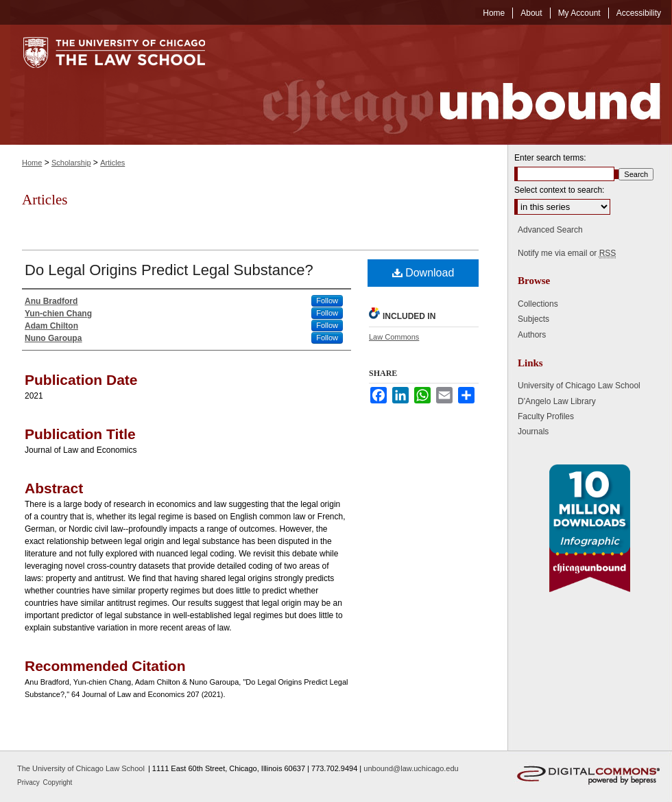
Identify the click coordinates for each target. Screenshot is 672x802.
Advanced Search (550, 230)
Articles (112, 163)
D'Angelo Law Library (557, 401)
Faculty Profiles (546, 416)
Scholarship (71, 163)
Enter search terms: (550, 158)
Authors (532, 335)
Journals (533, 432)
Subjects (533, 319)
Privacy (29, 782)
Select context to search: (559, 190)
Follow (327, 300)
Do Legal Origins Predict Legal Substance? (169, 270)
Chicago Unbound (449, 85)
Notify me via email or (567, 253)
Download (423, 273)
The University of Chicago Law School (81, 768)
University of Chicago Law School (579, 386)
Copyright (58, 782)
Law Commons (394, 337)
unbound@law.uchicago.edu (411, 768)
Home (32, 163)
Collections (538, 304)
